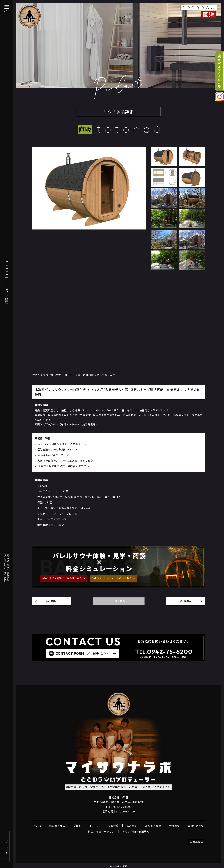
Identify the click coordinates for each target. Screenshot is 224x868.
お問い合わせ (196, 826)
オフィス (94, 826)
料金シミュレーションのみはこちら (112, 578)
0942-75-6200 (170, 652)
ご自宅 (77, 826)
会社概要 (174, 826)
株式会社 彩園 (120, 866)
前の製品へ (185, 601)
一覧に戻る (119, 601)
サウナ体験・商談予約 (136, 831)
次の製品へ (52, 601)
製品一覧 (113, 826)
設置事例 (132, 826)
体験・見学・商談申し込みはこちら (62, 578)
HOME (37, 826)
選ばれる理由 (57, 826)
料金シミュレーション (101, 831)
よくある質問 (153, 826)
